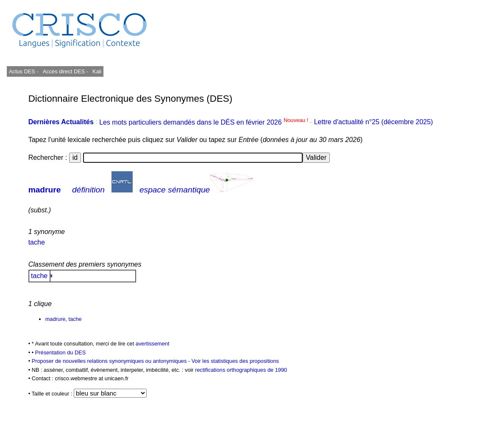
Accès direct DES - (65, 71)
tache (37, 242)
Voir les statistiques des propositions (235, 361)
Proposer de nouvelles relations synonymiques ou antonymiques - (112, 361)
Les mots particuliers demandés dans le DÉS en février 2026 (205, 122)
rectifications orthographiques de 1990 (241, 370)
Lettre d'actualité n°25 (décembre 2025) (374, 122)
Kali (97, 71)
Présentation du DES (61, 352)
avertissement (153, 344)
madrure (45, 190)
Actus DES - (24, 71)
